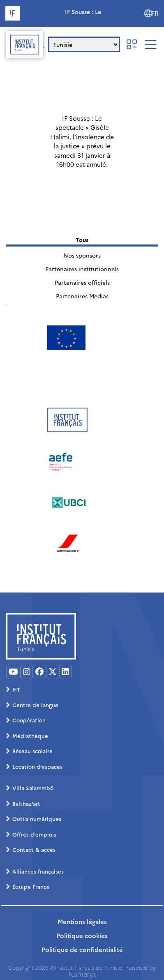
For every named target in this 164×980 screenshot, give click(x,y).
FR (155, 14)
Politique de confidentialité (82, 949)
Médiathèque (30, 736)
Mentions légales (82, 921)
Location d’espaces (37, 766)
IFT (16, 689)
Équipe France (31, 886)
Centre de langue (35, 705)
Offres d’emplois (34, 834)
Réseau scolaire (32, 751)
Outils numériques (37, 819)
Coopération (29, 720)
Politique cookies (82, 935)
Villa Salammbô (33, 788)
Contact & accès (34, 849)
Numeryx (82, 974)
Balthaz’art (26, 803)
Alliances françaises (38, 871)
